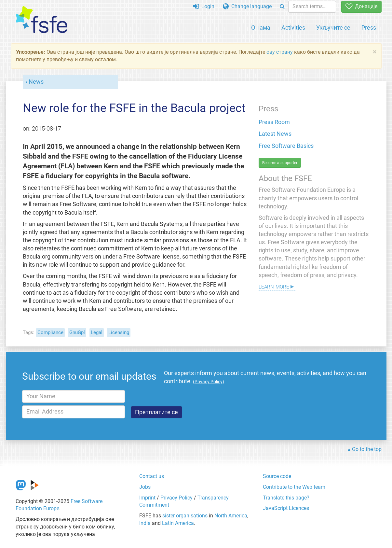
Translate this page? (286, 498)
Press (369, 28)
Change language (247, 6)
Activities (293, 28)
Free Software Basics (286, 146)
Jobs (145, 487)
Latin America (178, 523)
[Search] (282, 7)
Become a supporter (280, 163)
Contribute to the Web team (294, 487)
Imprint (147, 498)
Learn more (274, 286)
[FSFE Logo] (42, 20)
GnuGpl (77, 332)
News (36, 82)
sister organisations (185, 516)
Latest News (275, 134)
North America (231, 516)
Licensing (119, 332)
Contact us (152, 476)
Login (204, 6)
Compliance (50, 332)
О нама (261, 28)
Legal (97, 332)
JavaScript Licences (286, 508)
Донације (361, 6)
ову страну (280, 52)
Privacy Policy (176, 498)
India (145, 523)
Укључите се (333, 28)
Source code (277, 476)
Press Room (274, 122)
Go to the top (367, 449)
